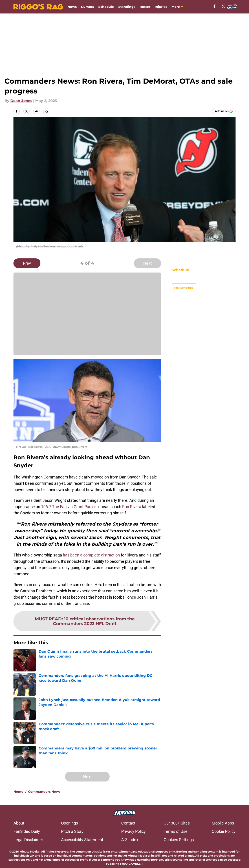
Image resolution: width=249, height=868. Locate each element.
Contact (128, 823)
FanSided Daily (27, 831)
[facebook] (215, 6)
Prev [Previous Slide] (27, 263)
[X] (223, 6)
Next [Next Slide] (148, 263)
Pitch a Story (72, 831)
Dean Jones (21, 101)
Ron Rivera (132, 507)
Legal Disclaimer (28, 840)
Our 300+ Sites (177, 823)
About (19, 823)
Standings (127, 7)
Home (18, 792)
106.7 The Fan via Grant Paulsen (70, 507)
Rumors (87, 7)
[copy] (46, 111)
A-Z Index (130, 840)
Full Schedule (184, 280)
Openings (69, 823)
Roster (145, 7)
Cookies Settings (179, 840)
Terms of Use (176, 831)
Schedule (106, 7)
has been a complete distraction (91, 555)
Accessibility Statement (82, 840)
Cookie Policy (224, 831)
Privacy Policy (133, 831)
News (72, 7)
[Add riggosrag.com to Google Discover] (224, 111)
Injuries (161, 7)
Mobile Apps (223, 823)
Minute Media (29, 852)
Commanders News (44, 792)
